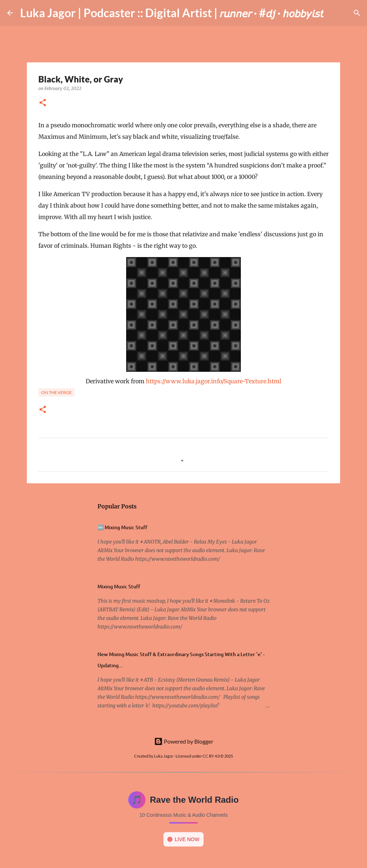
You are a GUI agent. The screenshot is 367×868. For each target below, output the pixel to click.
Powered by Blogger (184, 741)
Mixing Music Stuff (119, 586)
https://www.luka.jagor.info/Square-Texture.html (214, 381)
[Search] (334, 13)
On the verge (56, 392)
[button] (43, 103)
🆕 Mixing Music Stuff (122, 527)
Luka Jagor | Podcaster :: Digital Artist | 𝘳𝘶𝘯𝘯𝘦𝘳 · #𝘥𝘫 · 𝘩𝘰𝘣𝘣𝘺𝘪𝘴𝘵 (172, 13)
